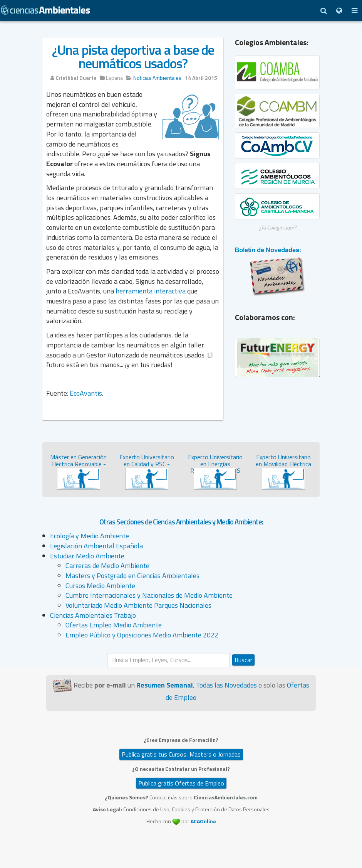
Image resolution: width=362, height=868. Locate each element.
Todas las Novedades (226, 685)
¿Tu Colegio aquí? (277, 227)
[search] (168, 660)
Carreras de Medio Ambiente (107, 565)
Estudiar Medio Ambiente (87, 556)
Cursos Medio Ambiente (100, 586)
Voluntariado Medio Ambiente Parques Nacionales (138, 605)
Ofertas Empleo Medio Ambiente (114, 625)
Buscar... (107, 653)
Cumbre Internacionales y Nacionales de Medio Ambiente (149, 595)
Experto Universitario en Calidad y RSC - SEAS (147, 464)
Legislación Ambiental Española (96, 546)
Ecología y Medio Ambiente (90, 536)
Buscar (243, 660)
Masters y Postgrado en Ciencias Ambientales (132, 576)
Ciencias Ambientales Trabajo (93, 615)
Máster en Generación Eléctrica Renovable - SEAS (78, 464)
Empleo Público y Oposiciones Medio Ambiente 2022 (142, 635)
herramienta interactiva (151, 291)
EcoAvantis (86, 393)
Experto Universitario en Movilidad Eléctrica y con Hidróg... (283, 464)
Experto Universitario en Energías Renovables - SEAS (215, 464)
